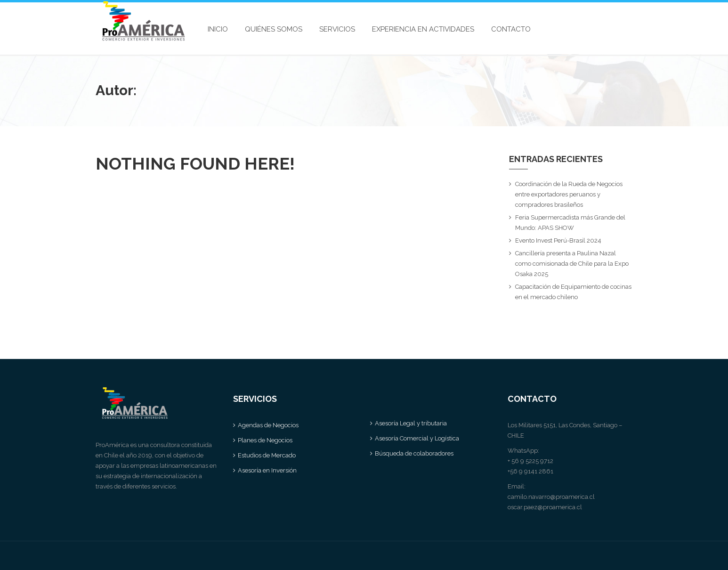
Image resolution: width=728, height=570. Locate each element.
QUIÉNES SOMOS (274, 29)
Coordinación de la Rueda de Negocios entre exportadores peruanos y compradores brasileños (569, 194)
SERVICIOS (337, 29)
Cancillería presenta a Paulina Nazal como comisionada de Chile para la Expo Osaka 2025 (572, 264)
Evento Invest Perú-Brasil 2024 (558, 240)
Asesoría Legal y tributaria (411, 423)
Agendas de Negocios (268, 425)
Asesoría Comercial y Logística (417, 438)
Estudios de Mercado (267, 455)
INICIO (218, 29)
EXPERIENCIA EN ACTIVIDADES (423, 29)
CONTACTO (511, 29)
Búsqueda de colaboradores (414, 453)
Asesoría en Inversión (267, 470)
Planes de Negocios (265, 440)
